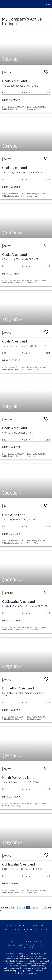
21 (44, 907)
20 (37, 907)
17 (24, 907)
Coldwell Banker (16, 926)
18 (28, 907)
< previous (6, 907)
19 (33, 907)
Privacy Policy (35, 941)
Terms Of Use (16, 941)
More (48, 4)
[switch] (46, 71)
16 (19, 907)
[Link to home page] (2, 4)
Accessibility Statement (22, 945)
